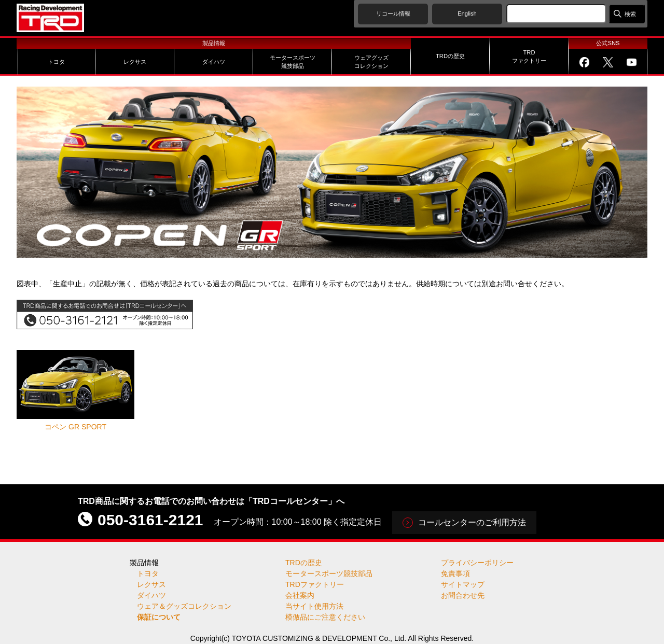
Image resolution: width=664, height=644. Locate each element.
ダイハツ (151, 595)
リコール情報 (393, 13)
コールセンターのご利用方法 (472, 522)
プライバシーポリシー (477, 563)
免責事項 (455, 573)
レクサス (151, 584)
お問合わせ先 (463, 595)
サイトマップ (463, 584)
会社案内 (300, 595)
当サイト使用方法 (314, 606)
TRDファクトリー (315, 584)
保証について (159, 617)
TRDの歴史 (304, 563)
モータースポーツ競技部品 (329, 573)
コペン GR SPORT (75, 390)
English (467, 13)
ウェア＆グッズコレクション (184, 606)
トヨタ (148, 573)
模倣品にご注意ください (325, 617)
